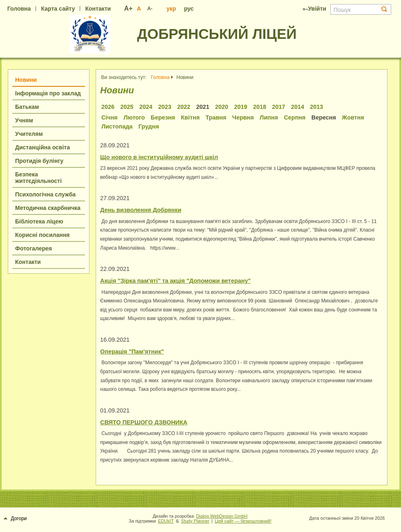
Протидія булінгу (39, 161)
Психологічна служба (45, 194)
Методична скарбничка (48, 208)
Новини (26, 80)
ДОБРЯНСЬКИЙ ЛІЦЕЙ (217, 34)
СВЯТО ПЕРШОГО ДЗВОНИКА (144, 422)
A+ (129, 8)
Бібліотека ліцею (39, 221)
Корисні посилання (42, 235)
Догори (15, 518)
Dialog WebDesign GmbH (222, 516)
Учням (24, 120)
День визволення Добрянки (141, 210)
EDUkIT (166, 521)
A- (150, 9)
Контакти (98, 9)
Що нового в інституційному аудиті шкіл (159, 157)
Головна (19, 9)
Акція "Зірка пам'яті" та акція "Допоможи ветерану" (175, 281)
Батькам (27, 107)
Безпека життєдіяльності (38, 178)
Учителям (29, 134)
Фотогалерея (34, 248)
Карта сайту (58, 9)
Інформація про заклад (48, 93)
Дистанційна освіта (43, 147)
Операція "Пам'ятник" (132, 352)
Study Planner (195, 521)
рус (189, 9)
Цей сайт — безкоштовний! (243, 521)
